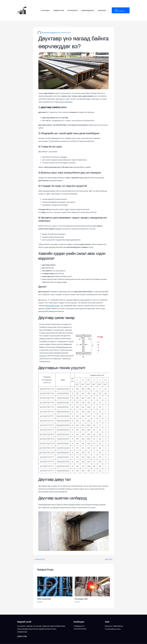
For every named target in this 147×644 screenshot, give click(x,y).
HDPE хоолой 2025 (45, 593)
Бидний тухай (59, 7)
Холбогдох (101, 7)
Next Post (109, 553)
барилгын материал (67, 96)
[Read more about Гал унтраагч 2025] (92, 580)
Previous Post (39, 553)
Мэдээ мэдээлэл (87, 7)
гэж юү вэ (40, 596)
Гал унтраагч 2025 (82, 593)
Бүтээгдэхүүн (73, 7)
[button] (120, 7)
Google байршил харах (114, 623)
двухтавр (43, 350)
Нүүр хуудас (47, 7)
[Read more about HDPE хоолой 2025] (55, 580)
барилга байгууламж (53, 300)
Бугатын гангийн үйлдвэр (32, 7)
